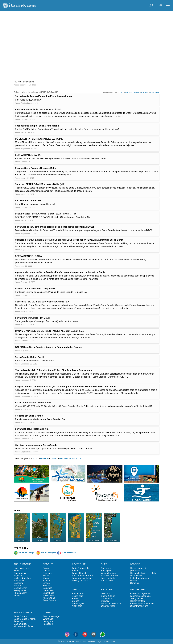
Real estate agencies (140, 594)
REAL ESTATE (137, 590)
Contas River (20, 588)
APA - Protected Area (82, 576)
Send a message (51, 616)
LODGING (135, 564)
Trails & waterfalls (81, 568)
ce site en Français (66, 553)
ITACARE (145, 92)
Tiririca (46, 576)
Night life (18, 576)
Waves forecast (109, 573)
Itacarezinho (49, 598)
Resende (47, 573)
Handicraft (19, 581)
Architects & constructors (142, 603)
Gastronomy (20, 573)
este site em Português (25, 553)
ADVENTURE (79, 564)
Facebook (48, 624)
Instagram (48, 621)
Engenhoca (49, 593)
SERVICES (107, 590)
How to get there (22, 568)
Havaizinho (48, 595)
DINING (76, 590)
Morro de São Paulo (24, 626)
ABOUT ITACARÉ (23, 564)
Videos (17, 595)
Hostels (134, 581)
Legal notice (102, 641)
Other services (108, 606)
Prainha (47, 586)
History (17, 586)
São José (48, 588)
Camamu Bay (21, 624)
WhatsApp (48, 619)
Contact (112, 641)
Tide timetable (108, 578)
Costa (46, 578)
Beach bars (78, 596)
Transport (106, 594)
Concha (47, 571)
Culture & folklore (22, 578)
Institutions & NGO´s (111, 603)
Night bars (77, 606)
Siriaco (46, 583)
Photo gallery (20, 593)
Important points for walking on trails (81, 579)
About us (92, 641)
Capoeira (18, 583)
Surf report (106, 568)
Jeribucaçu (48, 590)
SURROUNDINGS (23, 613)
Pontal (46, 568)
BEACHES (48, 564)
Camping (134, 583)
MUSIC (137, 92)
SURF (121, 92)
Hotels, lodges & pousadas (138, 569)
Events (17, 571)
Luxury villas (136, 576)
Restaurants (78, 594)
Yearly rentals (137, 598)
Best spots (106, 571)
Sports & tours (108, 596)
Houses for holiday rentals (143, 573)
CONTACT (48, 613)
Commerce (106, 598)
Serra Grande (50, 600)
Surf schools (107, 581)
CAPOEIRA (155, 92)
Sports (75, 571)
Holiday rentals (137, 601)
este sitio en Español (46, 553)
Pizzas (75, 598)
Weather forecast (109, 576)
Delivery (105, 601)
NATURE (129, 92)
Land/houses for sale (140, 596)
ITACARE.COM (21, 548)
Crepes (76, 601)
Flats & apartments (139, 578)
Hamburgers (78, 603)
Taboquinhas (20, 590)
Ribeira (46, 581)
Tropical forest (79, 573)
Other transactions (139, 606)
